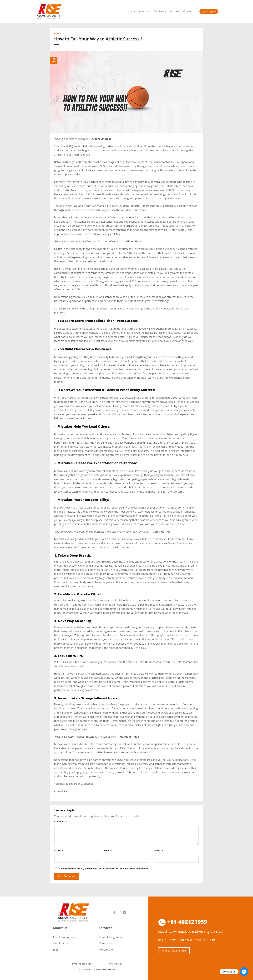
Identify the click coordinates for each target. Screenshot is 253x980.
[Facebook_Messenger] (244, 972)
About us (144, 11)
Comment (61, 821)
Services (160, 11)
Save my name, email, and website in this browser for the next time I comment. (104, 869)
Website (158, 850)
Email (108, 850)
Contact (188, 11)
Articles (175, 11)
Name (59, 850)
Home (131, 11)
